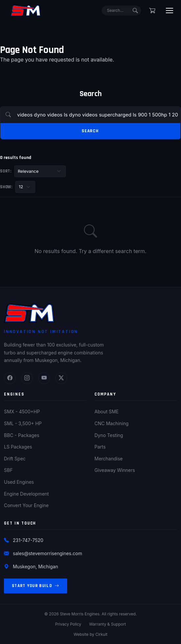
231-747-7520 (28, 540)
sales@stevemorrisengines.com (47, 553)
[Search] (121, 11)
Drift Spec (15, 459)
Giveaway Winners (115, 470)
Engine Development (26, 494)
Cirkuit (102, 634)
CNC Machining (112, 423)
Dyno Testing (109, 435)
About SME (106, 412)
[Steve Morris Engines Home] (26, 11)
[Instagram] (27, 378)
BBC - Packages (22, 435)
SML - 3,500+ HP (23, 423)
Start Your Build (36, 586)
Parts (100, 447)
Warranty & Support (108, 624)
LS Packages (18, 447)
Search (90, 131)
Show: (6, 187)
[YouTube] (44, 378)
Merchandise (109, 459)
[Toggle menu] (169, 11)
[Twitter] (61, 378)
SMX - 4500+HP (22, 412)
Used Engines (19, 482)
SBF (8, 470)
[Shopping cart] (152, 11)
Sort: (6, 171)
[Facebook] (10, 378)
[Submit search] (135, 11)
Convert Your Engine (26, 505)
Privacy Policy (68, 624)
